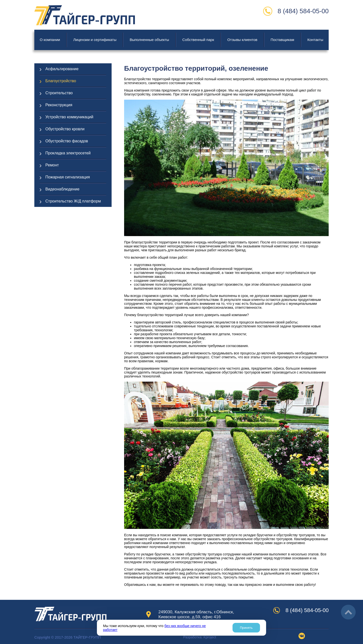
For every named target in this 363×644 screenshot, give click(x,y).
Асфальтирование (62, 69)
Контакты (315, 40)
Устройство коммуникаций (69, 117)
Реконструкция (59, 105)
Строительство (59, 93)
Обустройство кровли (65, 129)
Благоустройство (61, 81)
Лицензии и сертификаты (95, 40)
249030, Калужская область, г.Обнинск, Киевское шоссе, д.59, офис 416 (196, 614)
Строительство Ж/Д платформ (73, 201)
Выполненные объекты (149, 40)
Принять (246, 628)
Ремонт (52, 165)
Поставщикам (282, 40)
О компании (50, 40)
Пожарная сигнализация (68, 177)
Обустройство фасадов (67, 141)
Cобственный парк (198, 40)
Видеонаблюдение (62, 189)
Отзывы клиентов (242, 40)
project (210, 637)
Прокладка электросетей (68, 153)
